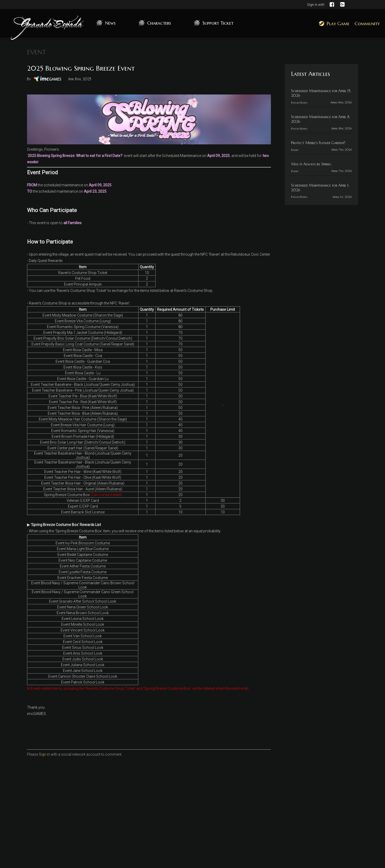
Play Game (334, 23)
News (110, 23)
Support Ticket (218, 23)
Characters (159, 23)
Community (367, 23)
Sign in (44, 754)
